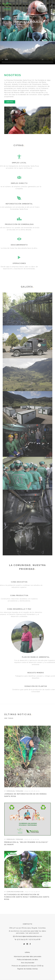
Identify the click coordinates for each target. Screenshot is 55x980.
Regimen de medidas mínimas (28, 969)
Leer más (10, 102)
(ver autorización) (32, 933)
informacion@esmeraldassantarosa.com (28, 936)
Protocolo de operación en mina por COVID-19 (27, 966)
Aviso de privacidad (28, 963)
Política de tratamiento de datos (27, 960)
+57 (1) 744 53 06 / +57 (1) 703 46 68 (28, 939)
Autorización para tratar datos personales (28, 956)
